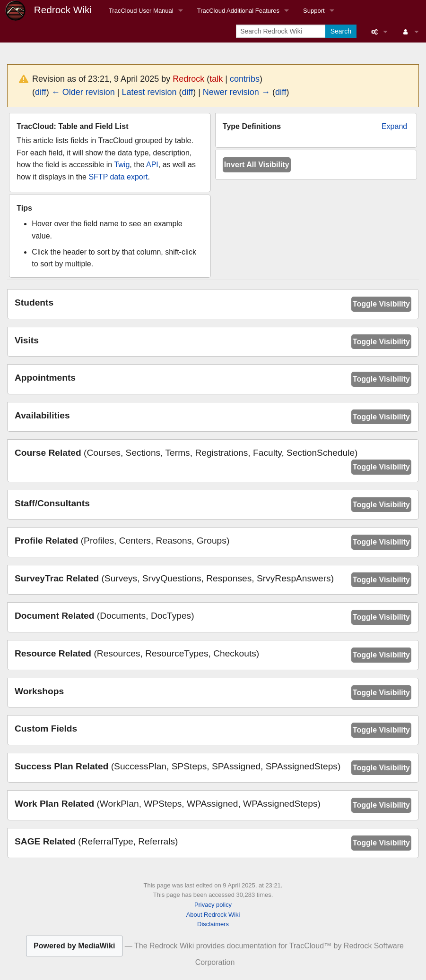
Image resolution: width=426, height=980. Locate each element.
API (152, 165)
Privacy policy (213, 905)
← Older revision (83, 92)
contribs (245, 79)
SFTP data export (118, 177)
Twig (122, 165)
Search (341, 31)
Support (314, 11)
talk (216, 79)
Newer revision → (236, 92)
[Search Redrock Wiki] (282, 31)
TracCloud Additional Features (238, 11)
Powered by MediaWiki (74, 946)
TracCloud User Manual (141, 11)
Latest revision (149, 92)
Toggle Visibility (381, 304)
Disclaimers (213, 924)
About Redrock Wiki (213, 915)
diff (41, 92)
